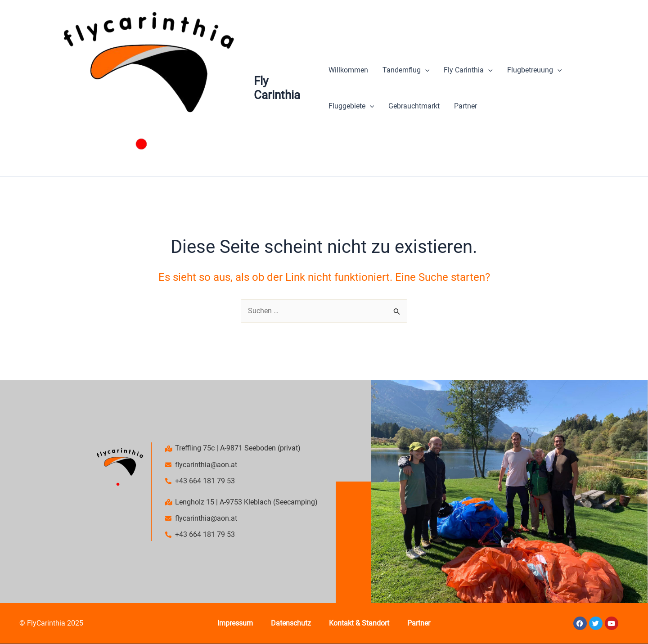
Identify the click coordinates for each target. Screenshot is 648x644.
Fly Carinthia (277, 88)
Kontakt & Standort (359, 623)
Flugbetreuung (535, 70)
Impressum (235, 623)
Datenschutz (291, 623)
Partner (466, 106)
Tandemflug (406, 70)
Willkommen (348, 70)
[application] (425, 70)
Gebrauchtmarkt (414, 106)
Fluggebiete (351, 106)
